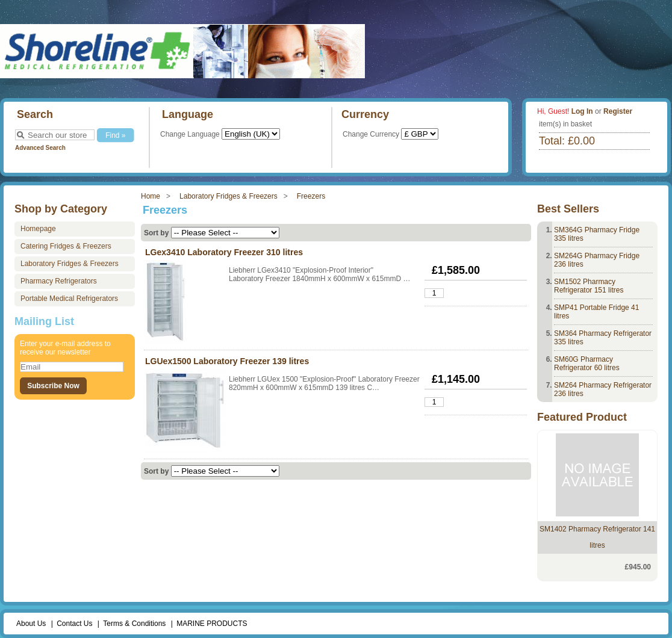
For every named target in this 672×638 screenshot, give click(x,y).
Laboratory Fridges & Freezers (229, 196)
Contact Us (74, 624)
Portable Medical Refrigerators (69, 299)
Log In (582, 111)
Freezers (311, 196)
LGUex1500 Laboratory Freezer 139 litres (227, 361)
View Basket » (571, 161)
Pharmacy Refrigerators (59, 281)
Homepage (38, 229)
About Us (31, 624)
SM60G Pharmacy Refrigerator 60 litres (587, 364)
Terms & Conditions (134, 624)
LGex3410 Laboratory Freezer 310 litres (224, 252)
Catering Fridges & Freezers (66, 246)
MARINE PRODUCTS (212, 624)
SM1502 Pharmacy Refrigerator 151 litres (589, 286)
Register (618, 111)
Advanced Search (40, 148)
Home (151, 196)
